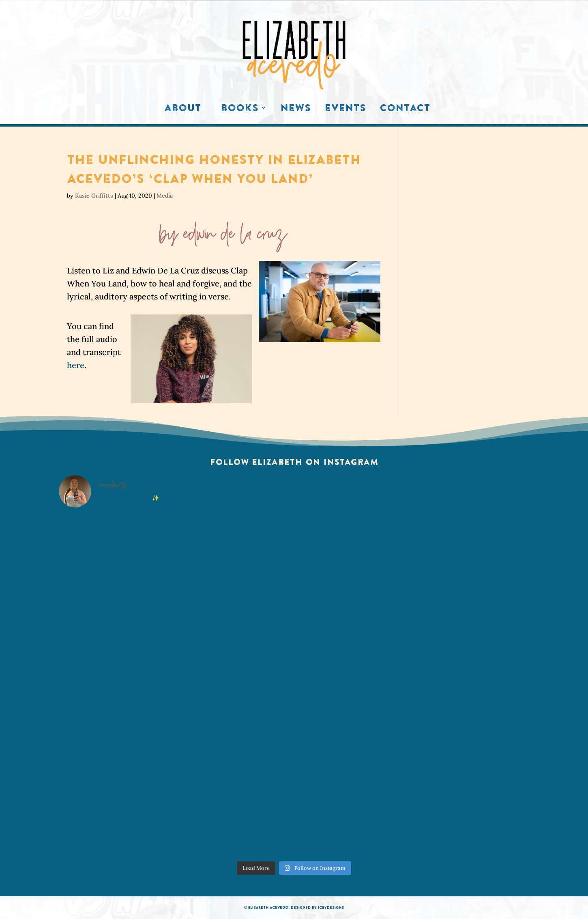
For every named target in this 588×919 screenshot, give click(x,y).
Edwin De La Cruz (235, 238)
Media (165, 196)
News (296, 110)
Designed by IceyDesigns (317, 907)
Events (346, 110)
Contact (405, 110)
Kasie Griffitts (94, 196)
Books (240, 110)
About (183, 110)
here (76, 365)
